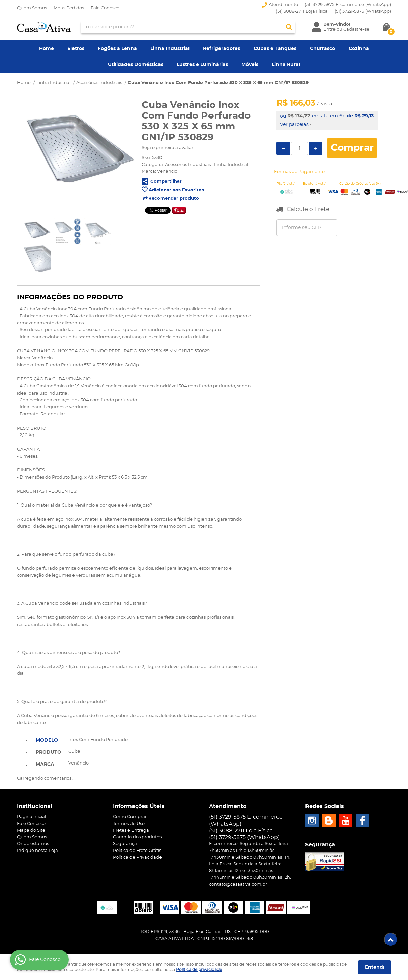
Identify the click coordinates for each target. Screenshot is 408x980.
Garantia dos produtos (137, 837)
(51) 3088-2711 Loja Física (302, 12)
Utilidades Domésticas (136, 65)
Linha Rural (286, 65)
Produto (49, 752)
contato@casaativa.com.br (238, 884)
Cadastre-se (356, 30)
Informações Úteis (139, 806)
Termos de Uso (129, 824)
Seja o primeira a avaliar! (168, 148)
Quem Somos (32, 8)
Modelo (47, 740)
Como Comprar (130, 817)
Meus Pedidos (69, 8)
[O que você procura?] (289, 27)
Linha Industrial (170, 49)
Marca (45, 765)
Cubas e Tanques (275, 49)
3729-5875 (363, 12)
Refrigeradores (222, 49)
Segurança (125, 844)
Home (47, 49)
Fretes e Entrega (131, 830)
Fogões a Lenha (117, 49)
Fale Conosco (105, 8)
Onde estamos (33, 844)
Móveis (250, 65)
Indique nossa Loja (37, 851)
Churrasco (323, 49)
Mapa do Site (31, 830)
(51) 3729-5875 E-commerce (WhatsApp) (348, 5)
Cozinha (359, 49)
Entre (329, 30)
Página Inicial (31, 817)
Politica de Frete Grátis (137, 851)
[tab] (49, 740)
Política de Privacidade (137, 857)
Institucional (35, 806)
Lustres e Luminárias (202, 65)
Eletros (76, 49)
